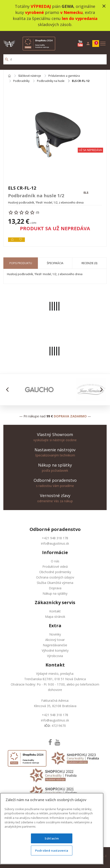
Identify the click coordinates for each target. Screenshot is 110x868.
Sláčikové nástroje (30, 76)
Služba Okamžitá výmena (55, 583)
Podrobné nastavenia (52, 850)
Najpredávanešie (55, 645)
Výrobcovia (55, 656)
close (104, 6)
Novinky (55, 634)
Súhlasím (52, 838)
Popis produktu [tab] (21, 263)
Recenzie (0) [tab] (89, 263)
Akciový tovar (55, 640)
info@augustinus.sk (55, 543)
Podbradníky (21, 81)
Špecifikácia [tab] (55, 263)
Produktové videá (55, 567)
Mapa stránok (55, 617)
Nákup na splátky (55, 593)
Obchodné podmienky (55, 572)
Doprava (55, 588)
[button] (9, 390)
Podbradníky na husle (51, 81)
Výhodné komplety (55, 650)
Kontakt (55, 611)
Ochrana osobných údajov (55, 577)
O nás (55, 561)
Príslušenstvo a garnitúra (64, 76)
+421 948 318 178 (55, 538)
